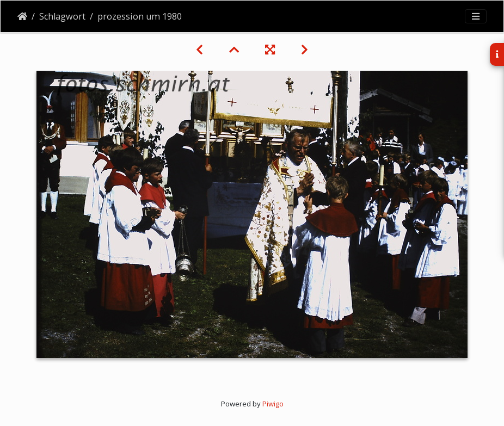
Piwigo (273, 404)
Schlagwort (62, 16)
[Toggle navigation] (476, 16)
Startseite (22, 16)
